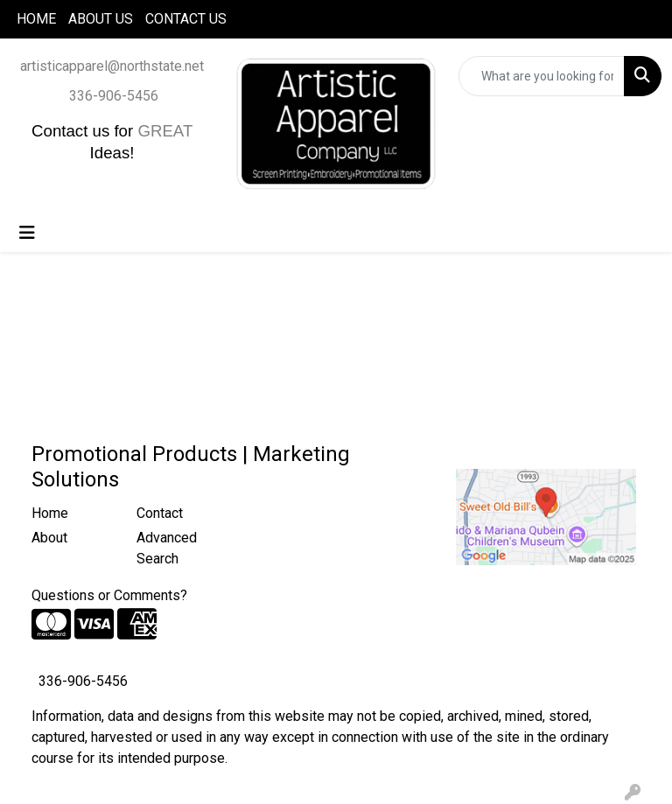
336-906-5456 (114, 96)
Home (50, 513)
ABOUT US (101, 19)
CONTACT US (186, 19)
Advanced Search (167, 548)
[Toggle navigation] (27, 233)
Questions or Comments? (109, 595)
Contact (160, 513)
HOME (36, 19)
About (49, 538)
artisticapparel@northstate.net (112, 66)
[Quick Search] (542, 76)
